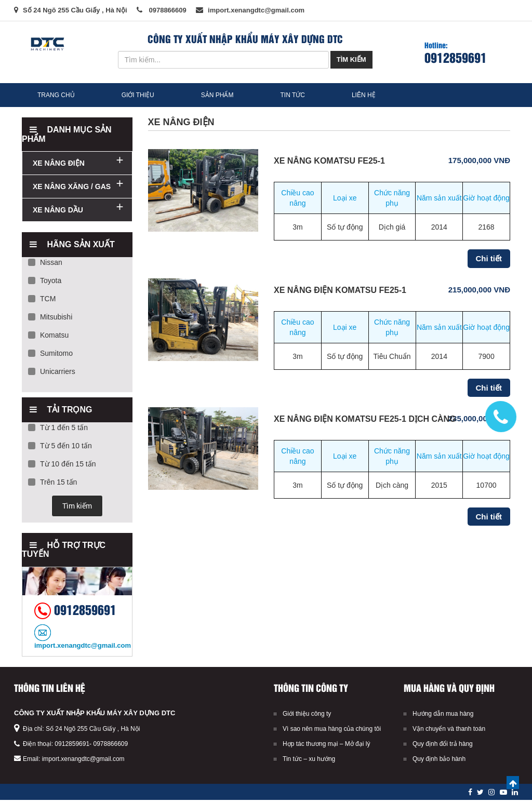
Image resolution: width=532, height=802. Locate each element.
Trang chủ (58, 96)
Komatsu (48, 337)
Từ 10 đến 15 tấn (62, 466)
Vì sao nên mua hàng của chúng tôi (332, 731)
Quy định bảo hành (439, 761)
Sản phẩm (226, 96)
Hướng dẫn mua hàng (443, 716)
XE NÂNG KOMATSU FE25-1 (329, 163)
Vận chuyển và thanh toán (449, 731)
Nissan (45, 264)
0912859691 (456, 57)
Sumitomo (50, 355)
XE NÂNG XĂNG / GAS (72, 189)
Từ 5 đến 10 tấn (60, 448)
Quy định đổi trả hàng (443, 746)
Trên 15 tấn (52, 484)
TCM (42, 301)
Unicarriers (52, 373)
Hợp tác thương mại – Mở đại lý (326, 746)
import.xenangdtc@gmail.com (83, 761)
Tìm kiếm (351, 59)
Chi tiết (489, 260)
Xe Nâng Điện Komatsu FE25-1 (340, 292)
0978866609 (110, 746)
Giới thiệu (144, 96)
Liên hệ (376, 96)
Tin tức (304, 96)
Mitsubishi (50, 319)
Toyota (45, 283)
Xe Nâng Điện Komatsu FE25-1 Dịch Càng (365, 421)
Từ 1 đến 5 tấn (58, 430)
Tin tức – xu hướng (309, 761)
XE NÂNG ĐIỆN (59, 165)
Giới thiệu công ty (307, 716)
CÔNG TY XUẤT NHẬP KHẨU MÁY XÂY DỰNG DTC (95, 715)
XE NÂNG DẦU (58, 212)
